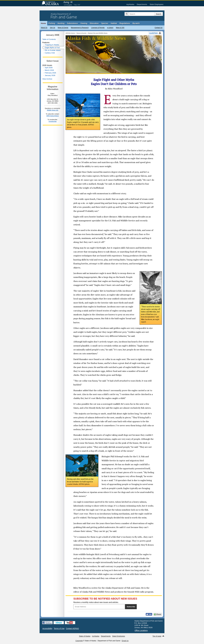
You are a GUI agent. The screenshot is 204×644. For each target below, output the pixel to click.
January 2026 (50, 75)
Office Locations (141, 630)
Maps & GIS (120, 28)
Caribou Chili (50, 53)
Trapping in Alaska (52, 45)
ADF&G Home (70, 33)
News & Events (63, 28)
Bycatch (136, 23)
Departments (142, 4)
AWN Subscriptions (53, 116)
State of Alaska (51, 3)
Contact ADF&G (72, 628)
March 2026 (49, 70)
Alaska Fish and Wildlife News (98, 33)
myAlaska (130, 4)
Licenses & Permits (98, 28)
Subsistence (72, 23)
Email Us (125, 641)
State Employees (157, 4)
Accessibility (47, 628)
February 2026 (50, 73)
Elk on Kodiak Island (53, 50)
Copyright (79, 641)
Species (105, 23)
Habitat (114, 23)
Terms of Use (59, 628)
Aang (66, 2)
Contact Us (159, 28)
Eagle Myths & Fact (52, 48)
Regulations (125, 23)
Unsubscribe (52, 121)
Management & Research (80, 28)
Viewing (84, 23)
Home (43, 23)
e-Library (110, 28)
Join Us (52, 28)
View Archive (47, 79)
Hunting (61, 23)
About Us (44, 28)
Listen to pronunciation (71, 2)
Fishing (52, 23)
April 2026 (49, 68)
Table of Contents (49, 39)
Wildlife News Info (52, 110)
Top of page (157, 636)
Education (94, 23)
